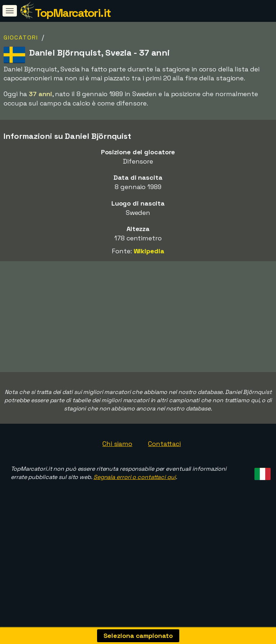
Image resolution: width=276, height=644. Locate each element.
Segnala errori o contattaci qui (135, 502)
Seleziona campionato (138, 636)
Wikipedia (149, 251)
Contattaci (164, 469)
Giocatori (21, 37)
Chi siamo (117, 469)
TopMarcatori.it (73, 13)
